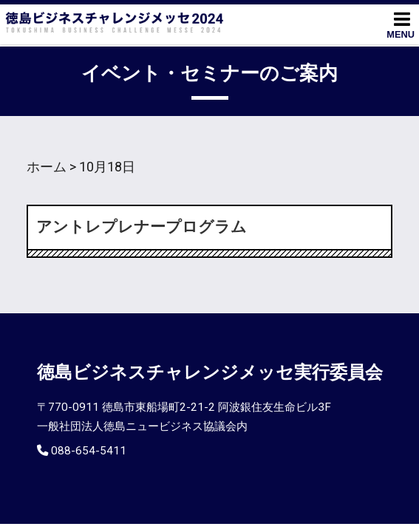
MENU (401, 25)
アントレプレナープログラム (142, 227)
